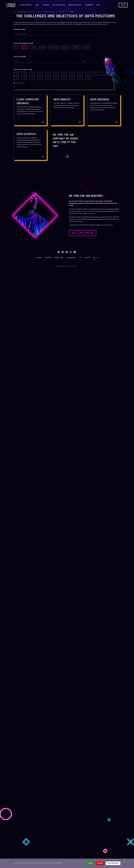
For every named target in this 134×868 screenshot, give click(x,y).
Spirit (37, 5)
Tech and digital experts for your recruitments (27, 12)
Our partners (89, 5)
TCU (80, 258)
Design (65, 47)
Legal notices (71, 258)
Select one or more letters (23, 70)
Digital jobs (59, 258)
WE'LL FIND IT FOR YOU (83, 233)
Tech (33, 47)
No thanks (100, 863)
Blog (98, 5)
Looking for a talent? (75, 5)
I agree (90, 863)
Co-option (48, 258)
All (16, 47)
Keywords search (20, 30)
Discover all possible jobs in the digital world (56, 12)
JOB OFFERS (46, 5)
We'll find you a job (59, 5)
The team (38, 258)
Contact (87, 258)
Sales (42, 47)
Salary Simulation (26, 5)
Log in (123, 5)
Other (87, 47)
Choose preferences (113, 863)
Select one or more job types (24, 43)
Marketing (54, 47)
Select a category (20, 57)
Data (24, 47)
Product (76, 47)
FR (98, 258)
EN (94, 258)
